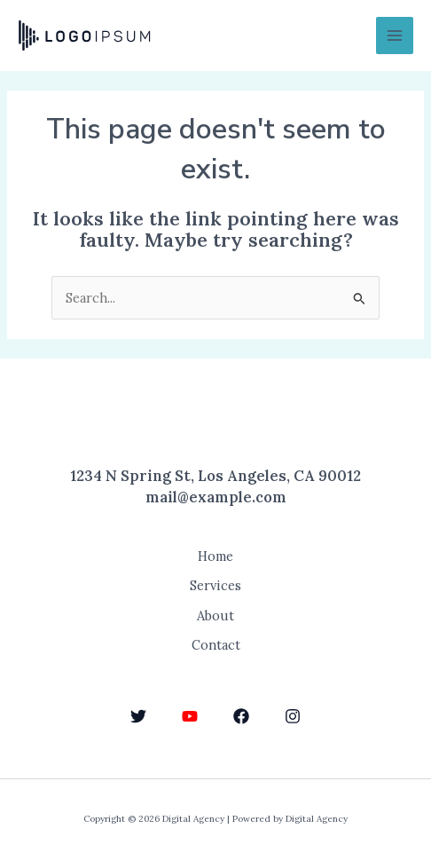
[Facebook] (241, 716)
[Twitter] (138, 716)
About (215, 615)
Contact (216, 645)
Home (215, 556)
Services (215, 585)
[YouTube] (190, 716)
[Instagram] (293, 716)
